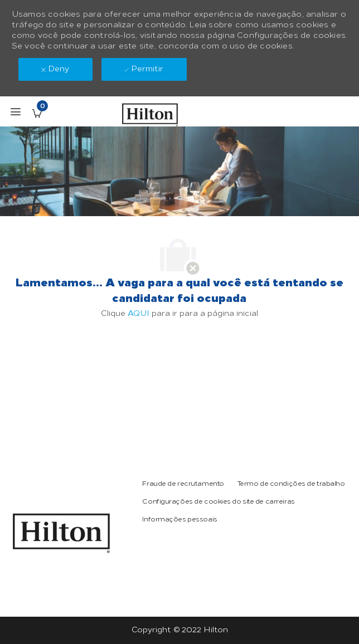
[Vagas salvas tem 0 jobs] (37, 113)
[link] (61, 533)
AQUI (139, 313)
